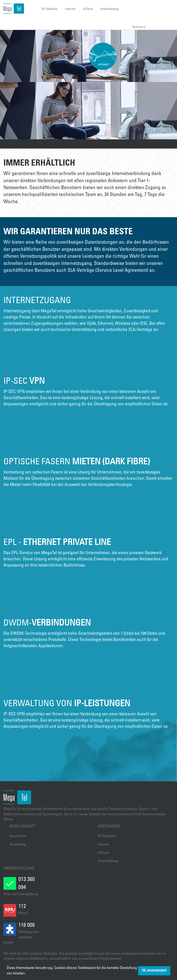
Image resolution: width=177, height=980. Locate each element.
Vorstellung (18, 845)
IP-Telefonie (50, 9)
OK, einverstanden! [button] (154, 971)
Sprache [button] (139, 27)
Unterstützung (109, 9)
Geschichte (18, 836)
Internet (70, 9)
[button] (27, 974)
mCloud (88, 9)
